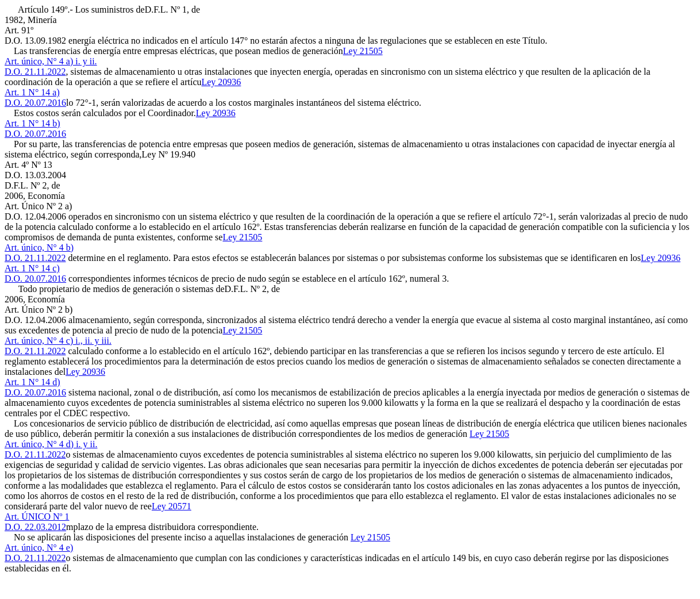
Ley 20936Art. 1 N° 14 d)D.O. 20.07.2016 (55, 382)
